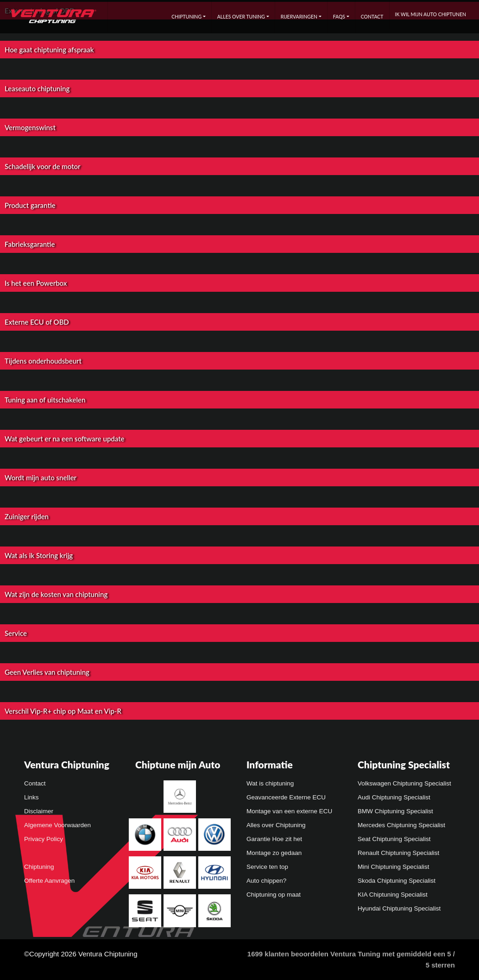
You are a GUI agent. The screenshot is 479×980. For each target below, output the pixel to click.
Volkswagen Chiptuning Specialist (404, 783)
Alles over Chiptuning (276, 825)
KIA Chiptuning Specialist (393, 895)
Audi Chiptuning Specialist (394, 797)
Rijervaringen (299, 17)
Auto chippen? (266, 881)
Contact (372, 17)
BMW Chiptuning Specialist (395, 811)
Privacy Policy (44, 839)
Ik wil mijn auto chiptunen (431, 14)
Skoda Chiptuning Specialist (397, 881)
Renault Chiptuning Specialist (398, 853)
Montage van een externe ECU (289, 811)
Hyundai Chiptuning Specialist (399, 908)
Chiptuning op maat (274, 895)
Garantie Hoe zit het (274, 839)
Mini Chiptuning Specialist (394, 867)
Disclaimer (39, 811)
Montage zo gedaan (274, 853)
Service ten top (267, 867)
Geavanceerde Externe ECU (286, 797)
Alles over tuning (241, 17)
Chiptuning (186, 17)
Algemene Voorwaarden (57, 825)
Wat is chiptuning (270, 783)
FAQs (339, 17)
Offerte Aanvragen (49, 881)
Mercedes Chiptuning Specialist (401, 825)
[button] (239, 59)
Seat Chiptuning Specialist (394, 839)
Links (32, 797)
